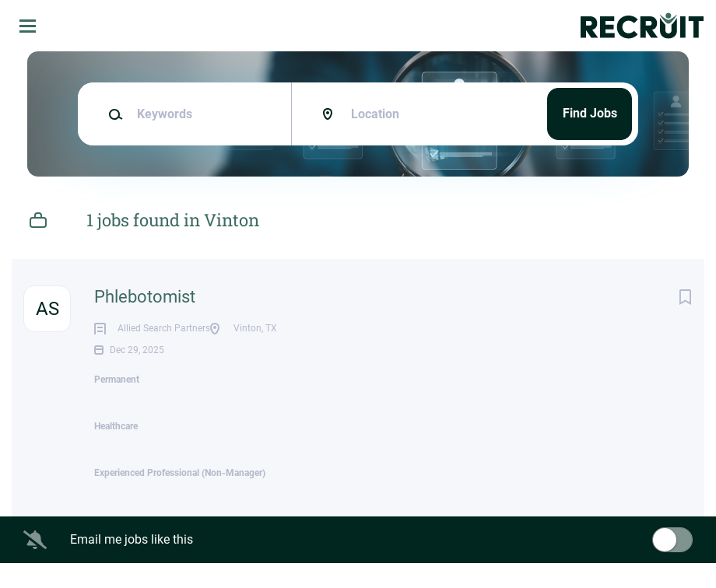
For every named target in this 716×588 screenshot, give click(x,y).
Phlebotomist (145, 297)
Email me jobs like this (132, 564)
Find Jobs (590, 113)
